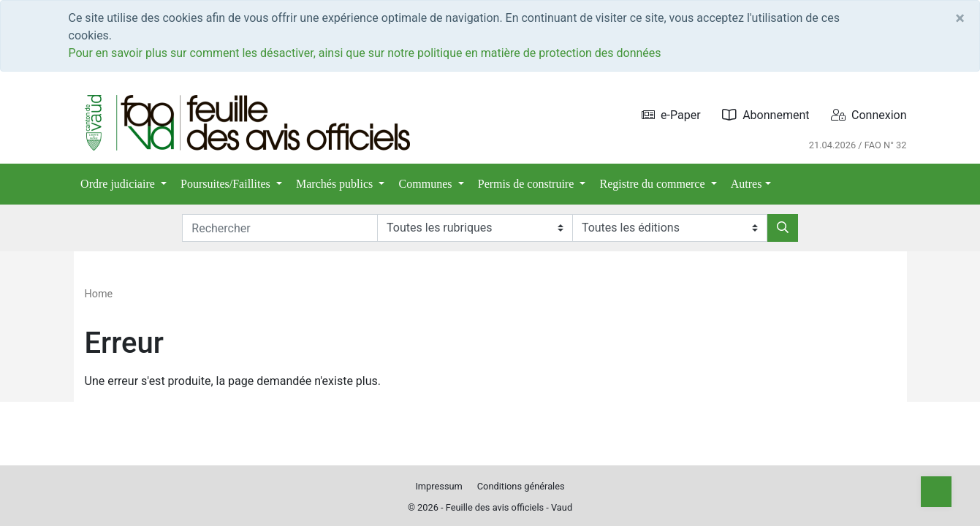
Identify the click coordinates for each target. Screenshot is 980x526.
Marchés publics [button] (336, 184)
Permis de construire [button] (528, 184)
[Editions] (670, 228)
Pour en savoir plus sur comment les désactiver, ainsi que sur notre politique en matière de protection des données (365, 53)
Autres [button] (747, 184)
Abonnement (766, 115)
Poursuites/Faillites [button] (227, 184)
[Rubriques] (475, 228)
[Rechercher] (783, 228)
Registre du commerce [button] (654, 184)
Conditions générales (521, 486)
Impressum (438, 486)
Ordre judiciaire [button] (119, 184)
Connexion (869, 115)
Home (99, 294)
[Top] (936, 492)
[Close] (960, 18)
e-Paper (671, 115)
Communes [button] (427, 184)
